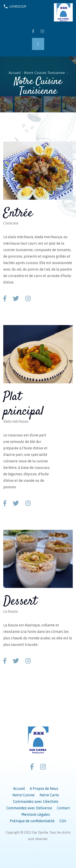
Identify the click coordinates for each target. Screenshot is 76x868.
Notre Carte (49, 795)
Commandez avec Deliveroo (29, 808)
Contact (63, 808)
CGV (63, 821)
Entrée (18, 213)
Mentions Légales (36, 814)
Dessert (20, 602)
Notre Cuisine (24, 795)
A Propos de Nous (44, 789)
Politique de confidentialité (32, 821)
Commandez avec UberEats (36, 801)
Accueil (19, 789)
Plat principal (24, 404)
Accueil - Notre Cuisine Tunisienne (37, 73)
